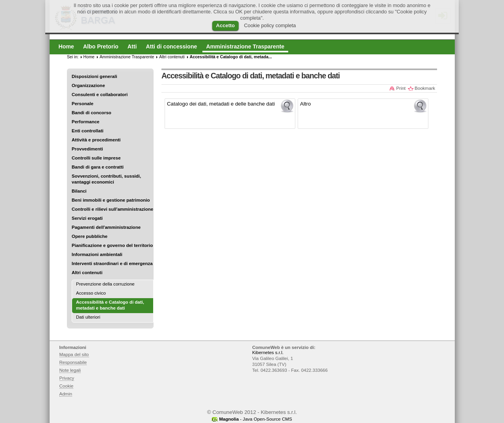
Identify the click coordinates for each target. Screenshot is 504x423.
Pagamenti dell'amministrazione (106, 227)
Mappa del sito (74, 354)
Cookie (67, 386)
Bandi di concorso (92, 113)
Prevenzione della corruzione (105, 284)
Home (89, 57)
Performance (86, 122)
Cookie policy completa (270, 25)
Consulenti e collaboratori (100, 95)
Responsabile (73, 362)
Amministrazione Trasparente (127, 57)
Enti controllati (88, 131)
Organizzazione (88, 85)
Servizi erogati (87, 218)
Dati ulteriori (88, 317)
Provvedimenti (87, 149)
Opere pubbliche (90, 236)
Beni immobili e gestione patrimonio (111, 200)
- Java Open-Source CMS (255, 419)
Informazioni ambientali (97, 254)
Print (401, 88)
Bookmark (425, 88)
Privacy (67, 378)
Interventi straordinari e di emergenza (112, 263)
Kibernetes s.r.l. (268, 352)
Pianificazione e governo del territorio (112, 245)
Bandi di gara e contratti (98, 167)
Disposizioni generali (94, 76)
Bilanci (79, 191)
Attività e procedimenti (96, 140)
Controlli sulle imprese (96, 158)
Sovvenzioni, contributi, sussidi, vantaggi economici (106, 179)
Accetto (226, 25)
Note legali (70, 370)
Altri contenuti (87, 273)
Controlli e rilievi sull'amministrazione (112, 209)
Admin (66, 394)
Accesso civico (91, 293)
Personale (82, 104)
